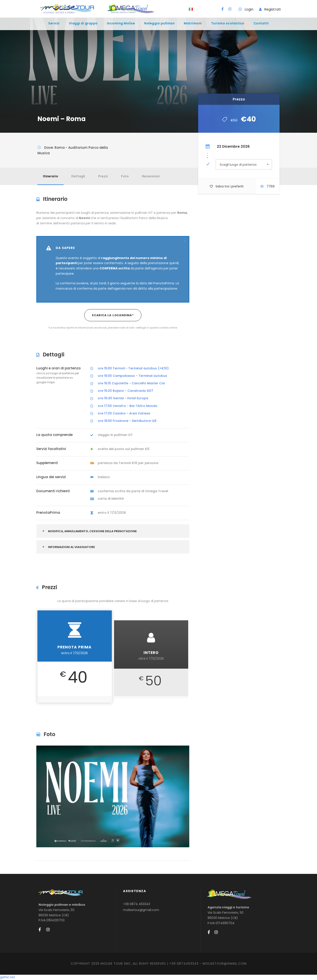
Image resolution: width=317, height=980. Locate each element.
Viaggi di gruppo (83, 23)
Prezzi (103, 176)
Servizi (54, 23)
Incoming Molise (121, 23)
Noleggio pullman (159, 23)
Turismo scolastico (228, 23)
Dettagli (78, 176)
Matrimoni (193, 23)
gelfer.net (7, 977)
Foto (125, 176)
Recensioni (151, 176)
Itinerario (51, 176)
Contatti (261, 23)
